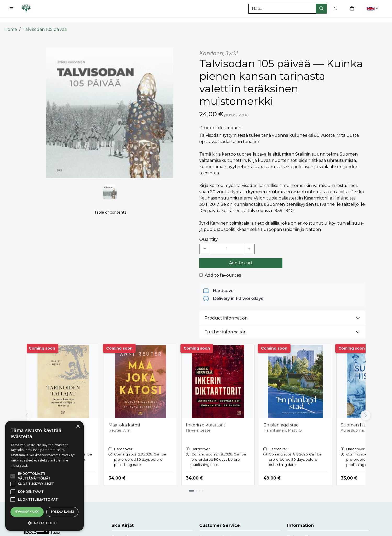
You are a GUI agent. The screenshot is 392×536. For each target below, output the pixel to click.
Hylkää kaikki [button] (63, 512)
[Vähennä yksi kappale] (205, 241)
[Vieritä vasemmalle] (27, 408)
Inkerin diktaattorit (206, 417)
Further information (226, 324)
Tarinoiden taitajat (50, 417)
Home (11, 22)
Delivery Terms (303, 530)
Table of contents (110, 211)
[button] (373, 8)
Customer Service (218, 530)
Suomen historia (358, 417)
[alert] (44, 476)
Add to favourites (223, 267)
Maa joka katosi (124, 417)
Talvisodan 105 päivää (45, 22)
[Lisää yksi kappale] (249, 241)
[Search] (288, 9)
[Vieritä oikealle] (366, 408)
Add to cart (241, 255)
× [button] (78, 427)
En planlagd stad (281, 417)
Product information (226, 310)
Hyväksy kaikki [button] (27, 512)
